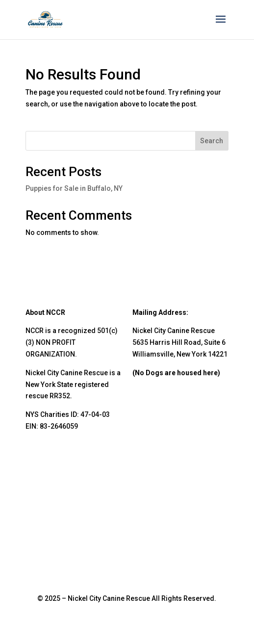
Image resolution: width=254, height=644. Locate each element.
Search (212, 141)
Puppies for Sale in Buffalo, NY (74, 188)
